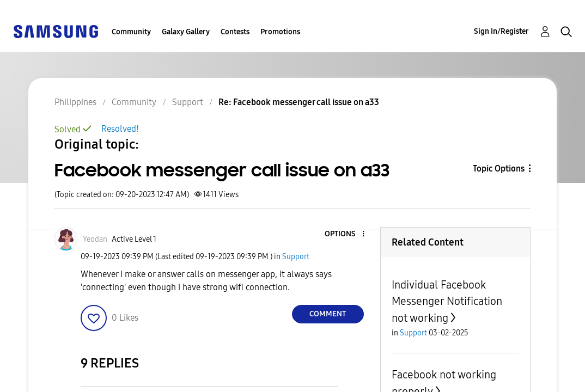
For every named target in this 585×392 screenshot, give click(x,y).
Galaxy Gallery (186, 32)
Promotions (280, 32)
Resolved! (120, 129)
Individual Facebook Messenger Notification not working (447, 301)
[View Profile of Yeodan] (95, 239)
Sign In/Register (501, 31)
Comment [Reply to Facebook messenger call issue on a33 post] (328, 314)
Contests (235, 32)
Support (296, 257)
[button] (94, 318)
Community (131, 32)
